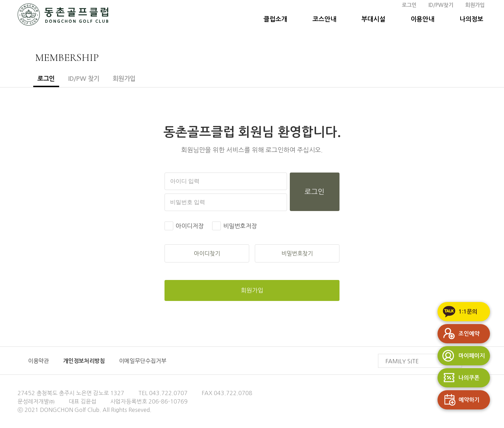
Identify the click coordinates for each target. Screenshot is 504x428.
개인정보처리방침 (84, 361)
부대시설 (373, 19)
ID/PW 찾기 (84, 79)
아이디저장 (190, 226)
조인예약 (458, 334)
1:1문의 (457, 312)
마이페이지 (461, 356)
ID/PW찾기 (441, 5)
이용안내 (422, 19)
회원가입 (475, 5)
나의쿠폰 (458, 378)
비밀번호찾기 (297, 253)
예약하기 (458, 400)
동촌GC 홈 (63, 16)
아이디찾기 (207, 253)
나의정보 (471, 19)
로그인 (409, 5)
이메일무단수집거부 (143, 361)
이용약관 (38, 361)
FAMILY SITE (423, 354)
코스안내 (324, 19)
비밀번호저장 (240, 226)
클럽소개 (275, 19)
